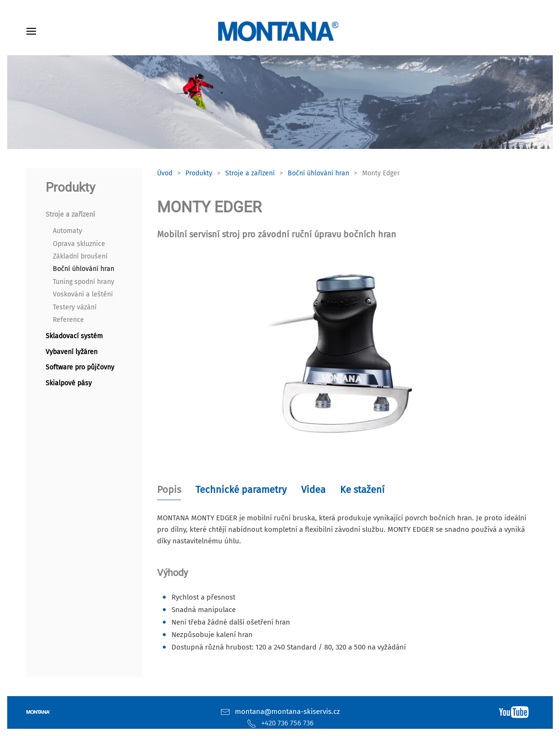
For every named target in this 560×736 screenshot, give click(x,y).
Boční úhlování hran (84, 269)
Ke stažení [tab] (362, 490)
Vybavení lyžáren (72, 352)
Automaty (67, 231)
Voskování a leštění (83, 294)
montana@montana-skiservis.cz (287, 711)
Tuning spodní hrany (84, 282)
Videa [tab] (313, 490)
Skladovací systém (74, 336)
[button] (31, 31)
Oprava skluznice (79, 244)
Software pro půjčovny (80, 367)
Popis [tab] (169, 490)
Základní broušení (80, 256)
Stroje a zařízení (70, 215)
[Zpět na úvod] (280, 31)
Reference (68, 320)
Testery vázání (75, 307)
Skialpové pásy (69, 383)
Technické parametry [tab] (241, 490)
